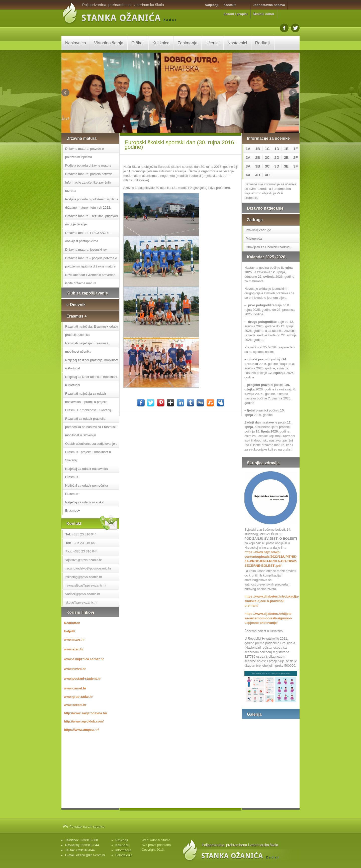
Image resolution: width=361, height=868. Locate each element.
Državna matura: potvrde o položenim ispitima (84, 153)
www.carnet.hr (75, 688)
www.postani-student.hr (82, 679)
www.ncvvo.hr (75, 669)
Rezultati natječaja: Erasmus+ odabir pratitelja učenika (92, 331)
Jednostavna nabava (269, 5)
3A (248, 166)
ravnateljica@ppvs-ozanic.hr (86, 585)
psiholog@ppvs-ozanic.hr (84, 577)
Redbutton (72, 623)
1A (248, 149)
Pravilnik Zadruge (258, 230)
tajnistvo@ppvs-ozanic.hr (84, 560)
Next (293, 93)
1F (296, 149)
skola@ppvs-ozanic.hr (81, 602)
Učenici (212, 43)
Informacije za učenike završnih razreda (88, 187)
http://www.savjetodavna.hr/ (85, 713)
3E (286, 166)
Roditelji (263, 43)
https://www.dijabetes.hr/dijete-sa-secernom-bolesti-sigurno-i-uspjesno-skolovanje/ (268, 618)
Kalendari (122, 845)
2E (286, 157)
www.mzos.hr (74, 639)
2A (248, 157)
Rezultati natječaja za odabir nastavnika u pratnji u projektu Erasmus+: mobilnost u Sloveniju (89, 402)
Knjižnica (161, 43)
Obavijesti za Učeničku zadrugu (268, 247)
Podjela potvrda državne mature (88, 165)
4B (258, 175)
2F (296, 157)
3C (267, 166)
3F (296, 166)
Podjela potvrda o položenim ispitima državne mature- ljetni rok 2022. (92, 203)
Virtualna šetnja (109, 43)
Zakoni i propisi (235, 14)
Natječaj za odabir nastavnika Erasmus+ (86, 473)
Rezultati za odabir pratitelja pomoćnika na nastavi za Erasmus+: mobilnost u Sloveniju (91, 427)
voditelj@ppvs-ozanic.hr (83, 594)
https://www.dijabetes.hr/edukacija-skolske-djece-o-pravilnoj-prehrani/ (271, 601)
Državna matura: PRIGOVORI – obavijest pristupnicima (88, 237)
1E (286, 149)
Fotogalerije (124, 855)
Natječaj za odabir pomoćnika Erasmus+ (87, 490)
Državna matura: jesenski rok (86, 250)
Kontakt (229, 5)
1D (277, 149)
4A (248, 175)
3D (277, 166)
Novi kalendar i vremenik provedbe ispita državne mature (90, 279)
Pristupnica (254, 239)
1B (258, 149)
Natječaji (211, 5)
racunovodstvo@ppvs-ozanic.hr (88, 568)
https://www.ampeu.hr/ (81, 730)
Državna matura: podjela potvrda (89, 174)
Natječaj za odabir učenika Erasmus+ (84, 506)
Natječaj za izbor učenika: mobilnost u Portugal (91, 381)
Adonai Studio (160, 840)
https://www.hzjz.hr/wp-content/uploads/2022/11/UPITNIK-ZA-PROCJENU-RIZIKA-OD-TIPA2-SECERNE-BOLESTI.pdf (271, 559)
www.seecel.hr (75, 705)
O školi (138, 43)
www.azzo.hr (74, 649)
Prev (65, 93)
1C (267, 149)
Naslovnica (76, 43)
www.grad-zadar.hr (78, 697)
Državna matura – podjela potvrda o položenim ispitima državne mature (91, 262)
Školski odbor (264, 14)
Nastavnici (237, 43)
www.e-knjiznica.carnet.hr (84, 659)
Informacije (123, 850)
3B (258, 166)
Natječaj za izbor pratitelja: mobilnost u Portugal (92, 364)
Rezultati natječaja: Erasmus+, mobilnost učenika (87, 347)
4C (267, 175)
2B (258, 157)
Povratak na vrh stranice (87, 827)
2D (277, 157)
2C (267, 157)
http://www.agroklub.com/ (84, 721)
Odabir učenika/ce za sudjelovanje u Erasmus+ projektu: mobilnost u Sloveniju (91, 452)
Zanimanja (187, 43)
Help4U (70, 631)
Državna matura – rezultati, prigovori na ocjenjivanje (92, 220)
